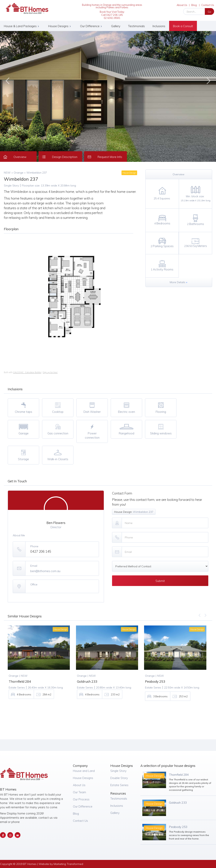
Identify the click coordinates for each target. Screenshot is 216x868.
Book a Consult (183, 26)
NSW (7, 173)
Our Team (79, 792)
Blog (194, 5)
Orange (19, 173)
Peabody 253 (178, 827)
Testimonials (136, 26)
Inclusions (159, 26)
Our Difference (83, 806)
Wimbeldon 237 (37, 173)
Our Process (81, 799)
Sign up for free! (50, 372)
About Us (182, 5)
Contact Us (208, 5)
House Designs (83, 778)
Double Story (119, 778)
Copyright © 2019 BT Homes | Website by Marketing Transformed (42, 864)
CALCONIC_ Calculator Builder (27, 372)
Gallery (116, 26)
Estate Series (119, 785)
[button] (22, 26)
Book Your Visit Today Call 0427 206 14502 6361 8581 (112, 15)
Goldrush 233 (178, 803)
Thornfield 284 (179, 775)
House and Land (84, 771)
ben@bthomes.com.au (45, 571)
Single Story (118, 771)
